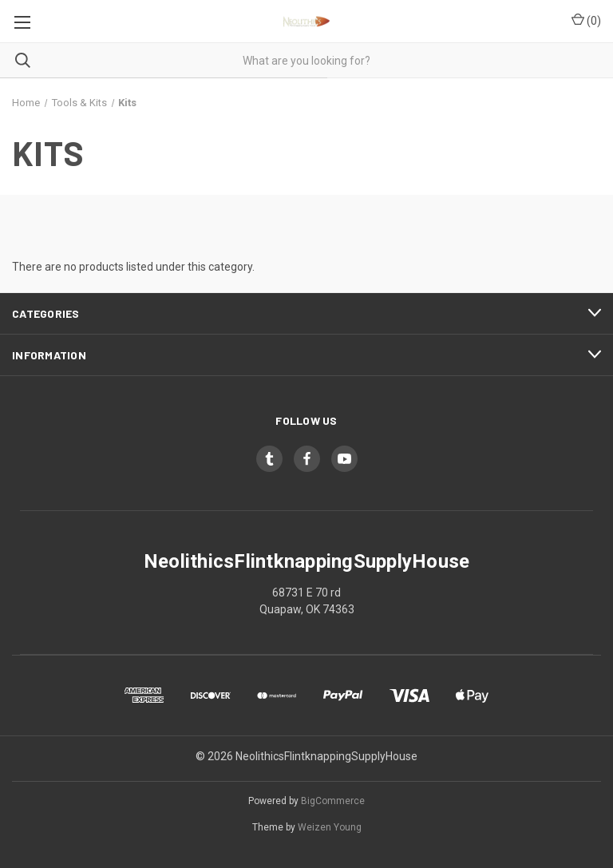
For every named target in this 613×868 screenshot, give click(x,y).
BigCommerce (333, 801)
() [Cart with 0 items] (586, 20)
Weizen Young (330, 827)
